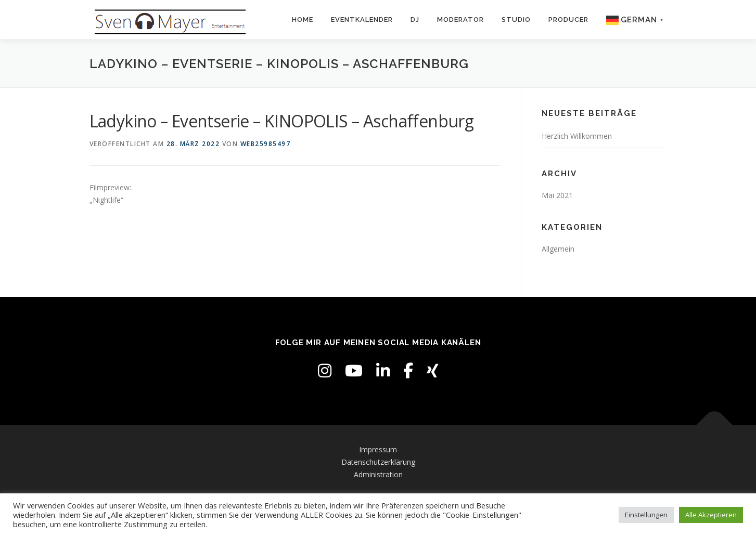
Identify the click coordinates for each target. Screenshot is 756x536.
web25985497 (266, 144)
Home (303, 19)
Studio (516, 19)
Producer (568, 19)
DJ (415, 19)
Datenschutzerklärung (378, 462)
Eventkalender (362, 19)
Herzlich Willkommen (577, 136)
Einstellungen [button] (646, 515)
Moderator (460, 19)
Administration (378, 474)
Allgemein (558, 249)
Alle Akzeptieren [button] (711, 515)
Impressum (378, 449)
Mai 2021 (557, 195)
